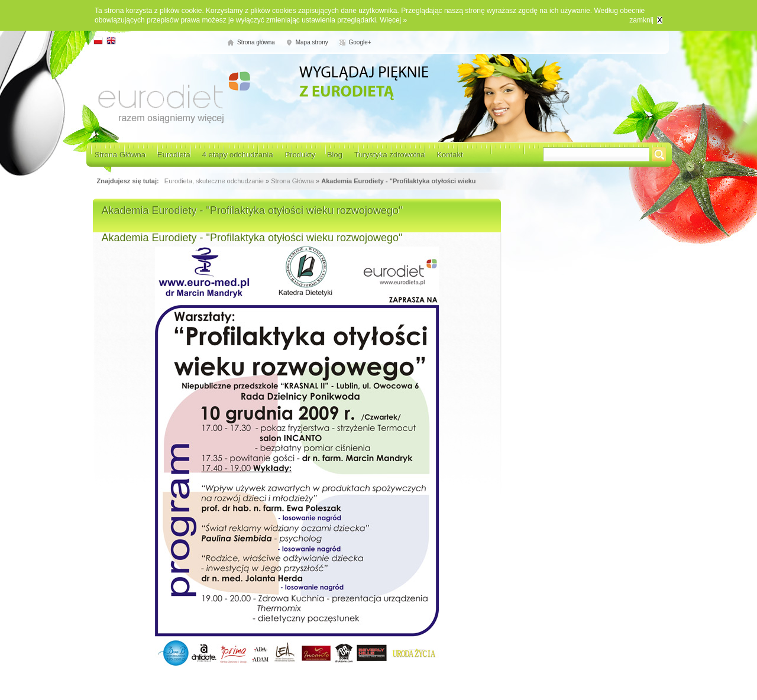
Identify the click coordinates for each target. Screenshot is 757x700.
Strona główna (256, 42)
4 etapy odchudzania (238, 155)
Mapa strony (312, 42)
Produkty (300, 155)
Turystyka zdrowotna (389, 155)
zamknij (641, 20)
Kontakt (449, 155)
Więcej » (393, 20)
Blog (335, 155)
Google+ (360, 42)
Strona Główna (120, 155)
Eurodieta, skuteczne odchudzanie (214, 181)
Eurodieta (174, 155)
